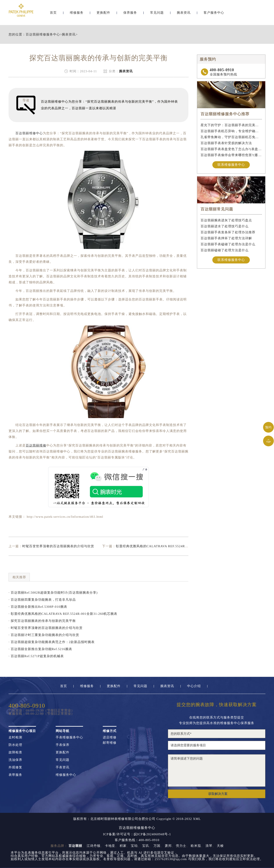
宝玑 (146, 846)
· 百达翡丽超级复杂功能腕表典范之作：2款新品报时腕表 (52, 642)
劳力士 (181, 846)
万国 (157, 846)
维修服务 (77, 14)
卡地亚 (110, 846)
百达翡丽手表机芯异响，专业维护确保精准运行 (231, 131)
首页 (53, 14)
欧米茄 (196, 846)
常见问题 (157, 14)
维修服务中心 (66, 775)
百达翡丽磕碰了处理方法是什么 (225, 250)
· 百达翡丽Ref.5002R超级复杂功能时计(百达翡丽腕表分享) (53, 593)
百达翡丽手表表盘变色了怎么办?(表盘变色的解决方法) (231, 149)
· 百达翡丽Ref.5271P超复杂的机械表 (36, 656)
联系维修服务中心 (231, 165)
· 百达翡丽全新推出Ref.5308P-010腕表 (38, 607)
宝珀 (134, 846)
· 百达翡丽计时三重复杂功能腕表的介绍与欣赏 (44, 635)
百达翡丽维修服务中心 (43, 35)
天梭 (220, 846)
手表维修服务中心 (69, 737)
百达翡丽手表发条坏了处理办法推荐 (228, 232)
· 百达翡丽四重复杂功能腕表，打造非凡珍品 (42, 600)
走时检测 (15, 737)
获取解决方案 (218, 794)
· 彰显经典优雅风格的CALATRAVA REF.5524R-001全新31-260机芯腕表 (63, 614)
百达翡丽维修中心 (29, 133)
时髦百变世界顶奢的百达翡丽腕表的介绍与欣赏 (58, 546)
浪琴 (209, 846)
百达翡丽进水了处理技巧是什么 (225, 226)
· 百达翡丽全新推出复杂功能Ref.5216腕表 (40, 649)
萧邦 (168, 846)
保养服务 (130, 14)
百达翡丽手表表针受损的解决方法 (226, 143)
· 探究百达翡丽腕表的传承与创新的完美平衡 (42, 621)
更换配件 (103, 14)
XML (197, 819)
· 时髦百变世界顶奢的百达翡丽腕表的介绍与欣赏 (46, 628)
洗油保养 (15, 760)
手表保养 (63, 745)
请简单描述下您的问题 (217, 770)
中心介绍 (194, 686)
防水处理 (15, 745)
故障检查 (15, 752)
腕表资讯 (184, 14)
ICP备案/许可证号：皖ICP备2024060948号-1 (137, 834)
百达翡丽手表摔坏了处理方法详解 (226, 238)
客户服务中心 (214, 14)
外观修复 (15, 767)
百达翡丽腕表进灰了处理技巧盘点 (226, 220)
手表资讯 (63, 767)
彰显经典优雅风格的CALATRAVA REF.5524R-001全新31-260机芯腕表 (169, 546)
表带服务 (15, 775)
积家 (123, 846)
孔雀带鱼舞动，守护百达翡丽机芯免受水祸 (231, 137)
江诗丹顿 (94, 846)
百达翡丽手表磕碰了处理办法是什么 (228, 244)
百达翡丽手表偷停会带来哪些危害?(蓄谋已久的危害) (231, 155)
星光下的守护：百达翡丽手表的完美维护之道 (231, 125)
